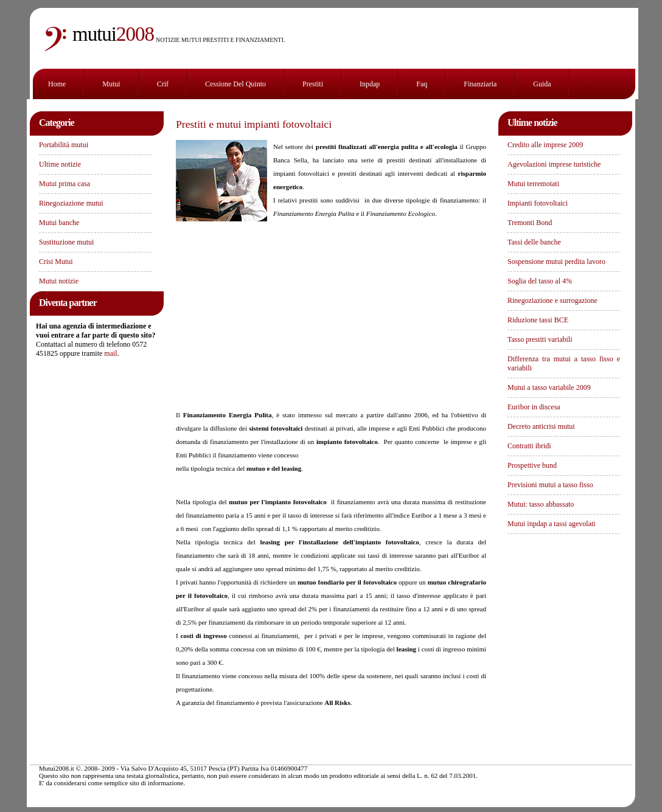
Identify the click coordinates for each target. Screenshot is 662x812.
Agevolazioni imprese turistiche (554, 164)
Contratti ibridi (529, 446)
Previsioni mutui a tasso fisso (550, 485)
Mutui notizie (59, 281)
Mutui (111, 84)
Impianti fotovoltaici (538, 203)
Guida (542, 84)
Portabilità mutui (64, 145)
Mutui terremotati (533, 184)
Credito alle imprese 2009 (545, 145)
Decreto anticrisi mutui (541, 426)
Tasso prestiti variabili (540, 339)
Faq (422, 84)
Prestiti (313, 84)
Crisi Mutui (56, 262)
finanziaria (480, 84)
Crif (163, 84)
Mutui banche (59, 223)
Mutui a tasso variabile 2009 (549, 387)
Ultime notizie (60, 164)
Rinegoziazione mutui (71, 203)
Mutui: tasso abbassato (541, 504)
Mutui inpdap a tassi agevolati (552, 524)
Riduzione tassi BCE (538, 320)
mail (110, 353)
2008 (113, 34)
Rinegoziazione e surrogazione (552, 300)
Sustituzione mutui (66, 242)
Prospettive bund (532, 465)
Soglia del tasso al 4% (540, 281)
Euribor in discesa (534, 407)
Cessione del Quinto (235, 84)
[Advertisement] (278, 312)
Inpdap (370, 84)
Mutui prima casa (64, 184)
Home (57, 84)
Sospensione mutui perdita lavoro (556, 262)
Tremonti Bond (530, 223)
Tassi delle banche (534, 242)
